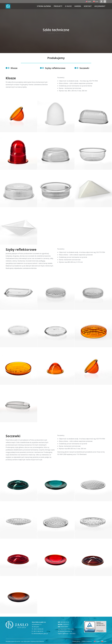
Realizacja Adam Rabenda (37, 641)
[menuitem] (88, 2)
